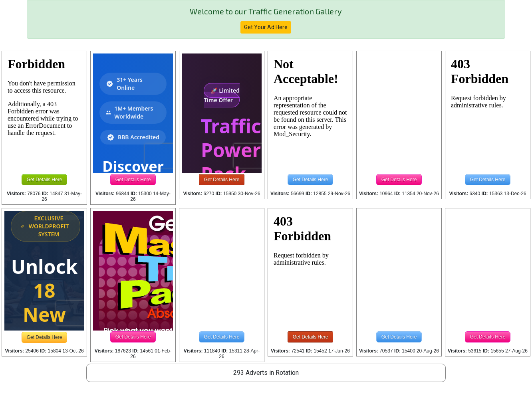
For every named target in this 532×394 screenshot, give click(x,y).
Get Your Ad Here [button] (266, 27)
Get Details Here (45, 180)
